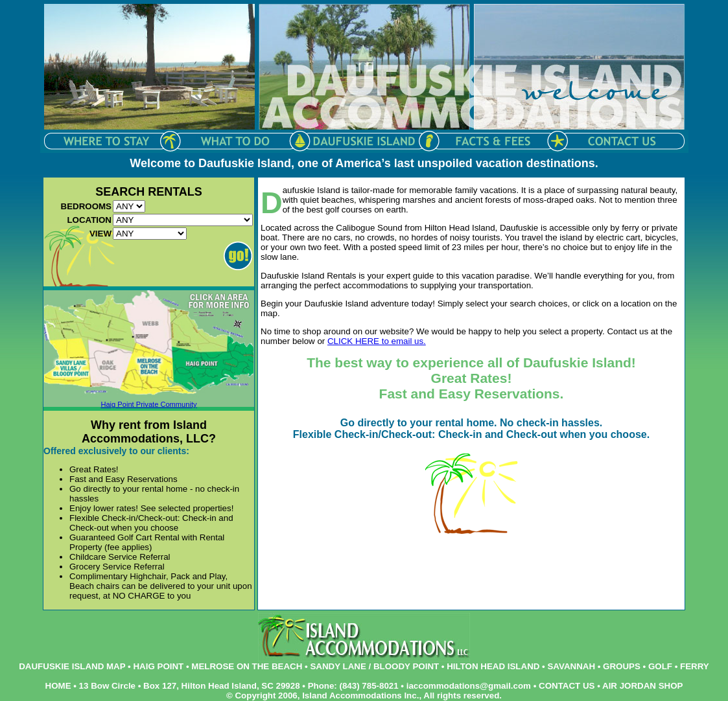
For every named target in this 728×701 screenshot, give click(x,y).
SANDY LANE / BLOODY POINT (374, 666)
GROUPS (622, 666)
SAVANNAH (571, 666)
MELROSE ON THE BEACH (247, 666)
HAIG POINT (158, 666)
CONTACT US (567, 686)
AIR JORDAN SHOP (642, 686)
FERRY (695, 666)
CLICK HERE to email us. (377, 341)
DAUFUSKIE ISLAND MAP (72, 666)
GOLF (660, 666)
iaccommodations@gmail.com (469, 686)
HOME (58, 686)
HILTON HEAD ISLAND (493, 666)
